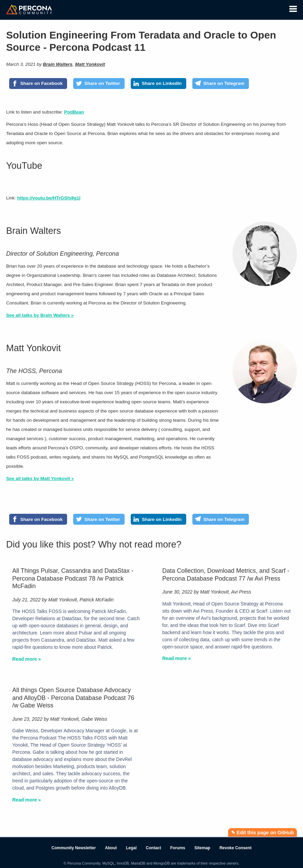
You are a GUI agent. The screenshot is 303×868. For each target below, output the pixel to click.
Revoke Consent (236, 848)
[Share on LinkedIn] (158, 84)
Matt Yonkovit (90, 64)
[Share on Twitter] (99, 84)
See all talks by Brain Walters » (40, 315)
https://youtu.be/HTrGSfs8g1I (49, 198)
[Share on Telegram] (221, 84)
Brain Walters (58, 64)
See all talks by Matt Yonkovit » (40, 478)
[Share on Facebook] (38, 84)
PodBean (74, 112)
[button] (293, 8)
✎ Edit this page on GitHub (262, 833)
